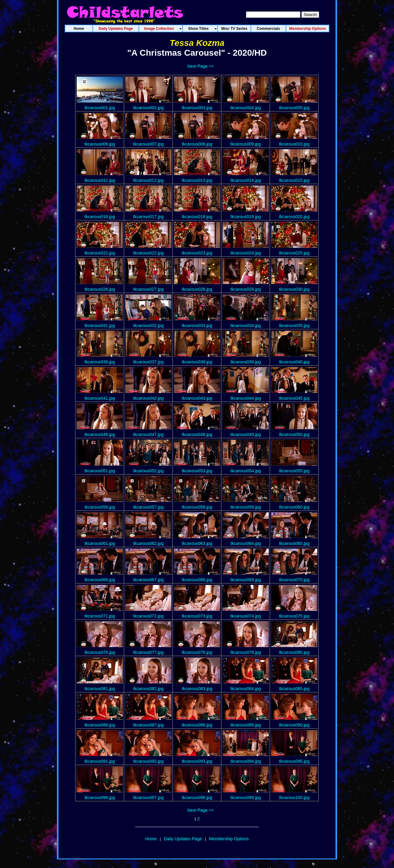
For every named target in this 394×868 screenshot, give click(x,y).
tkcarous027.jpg (149, 289)
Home (151, 839)
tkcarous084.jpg (246, 689)
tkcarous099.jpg (246, 798)
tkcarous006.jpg (100, 144)
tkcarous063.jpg (197, 543)
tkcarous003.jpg (197, 108)
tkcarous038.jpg (197, 362)
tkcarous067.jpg (149, 580)
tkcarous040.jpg (294, 362)
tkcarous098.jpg (197, 798)
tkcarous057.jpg (149, 507)
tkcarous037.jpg (149, 362)
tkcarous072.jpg (149, 616)
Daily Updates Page (183, 839)
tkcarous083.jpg (197, 689)
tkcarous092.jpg (149, 761)
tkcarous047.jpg (149, 434)
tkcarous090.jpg (294, 725)
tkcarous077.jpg (149, 652)
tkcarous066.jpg (100, 580)
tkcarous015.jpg (294, 180)
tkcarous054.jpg (246, 471)
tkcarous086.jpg (100, 725)
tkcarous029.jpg (246, 289)
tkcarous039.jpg (246, 362)
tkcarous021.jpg (100, 253)
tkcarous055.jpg (294, 471)
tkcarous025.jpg (294, 253)
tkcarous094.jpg (246, 761)
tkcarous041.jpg (100, 398)
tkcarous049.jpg (246, 434)
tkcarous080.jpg (294, 652)
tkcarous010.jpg (294, 144)
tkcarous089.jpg (246, 725)
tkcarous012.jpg (149, 180)
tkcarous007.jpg (149, 144)
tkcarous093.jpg (197, 761)
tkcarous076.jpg (100, 652)
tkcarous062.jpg (149, 543)
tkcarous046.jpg (100, 434)
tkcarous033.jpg (197, 326)
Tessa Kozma (197, 43)
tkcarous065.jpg (294, 543)
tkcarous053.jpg (197, 471)
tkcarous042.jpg (149, 398)
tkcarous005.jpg (294, 108)
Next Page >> (201, 66)
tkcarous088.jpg (197, 725)
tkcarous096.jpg (100, 798)
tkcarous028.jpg (197, 289)
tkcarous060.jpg (294, 507)
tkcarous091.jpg (100, 761)
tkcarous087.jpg (149, 725)
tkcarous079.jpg (246, 652)
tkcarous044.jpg (246, 398)
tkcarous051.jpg (100, 471)
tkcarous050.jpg (294, 434)
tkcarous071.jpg (100, 616)
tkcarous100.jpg (294, 798)
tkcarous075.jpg (294, 616)
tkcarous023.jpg (197, 253)
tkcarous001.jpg (100, 108)
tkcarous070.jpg (294, 580)
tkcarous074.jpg (246, 616)
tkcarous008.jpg (197, 144)
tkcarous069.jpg (246, 580)
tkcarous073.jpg (197, 616)
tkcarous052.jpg (149, 471)
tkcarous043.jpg (197, 398)
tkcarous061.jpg (100, 543)
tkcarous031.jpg (100, 326)
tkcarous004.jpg (246, 108)
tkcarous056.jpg (100, 507)
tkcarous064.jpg (246, 543)
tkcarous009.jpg (246, 144)
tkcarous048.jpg (197, 434)
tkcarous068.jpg (197, 580)
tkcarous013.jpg (197, 180)
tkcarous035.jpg (294, 326)
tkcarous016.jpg (100, 217)
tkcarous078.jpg (197, 652)
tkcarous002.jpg (149, 108)
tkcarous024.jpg (246, 253)
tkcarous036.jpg (100, 362)
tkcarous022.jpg (149, 253)
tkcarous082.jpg (149, 689)
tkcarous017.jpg (149, 217)
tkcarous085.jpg (294, 689)
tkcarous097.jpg (149, 798)
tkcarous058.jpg (197, 507)
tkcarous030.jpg (294, 289)
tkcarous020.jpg (294, 217)
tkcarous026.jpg (100, 289)
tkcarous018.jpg (197, 217)
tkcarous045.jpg (294, 398)
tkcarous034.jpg (246, 326)
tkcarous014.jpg (246, 180)
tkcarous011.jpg (100, 180)
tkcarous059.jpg (246, 507)
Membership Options (229, 839)
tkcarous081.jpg (100, 689)
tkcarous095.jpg (294, 761)
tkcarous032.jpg (149, 326)
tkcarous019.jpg (246, 217)
